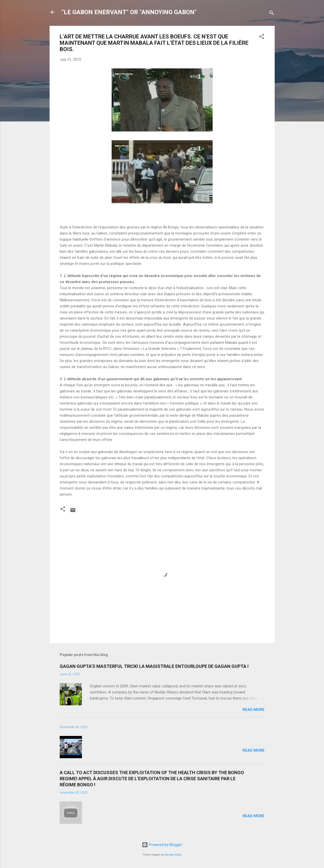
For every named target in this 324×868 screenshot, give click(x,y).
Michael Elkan (173, 855)
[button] (262, 37)
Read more (254, 710)
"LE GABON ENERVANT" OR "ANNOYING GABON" (129, 12)
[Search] (272, 14)
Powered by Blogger (162, 845)
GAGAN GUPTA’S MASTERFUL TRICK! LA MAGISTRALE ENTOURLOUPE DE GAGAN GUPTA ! (154, 666)
